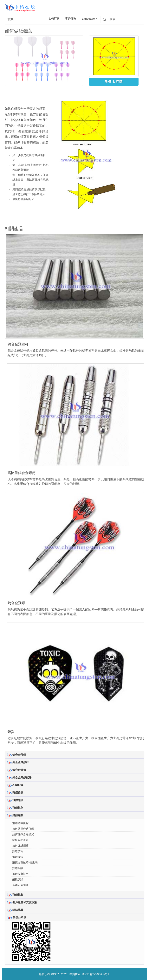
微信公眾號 (19, 917)
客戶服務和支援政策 (25, 902)
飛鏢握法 (18, 857)
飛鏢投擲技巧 (20, 874)
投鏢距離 (18, 868)
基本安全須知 (20, 885)
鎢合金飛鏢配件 (22, 777)
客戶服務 (71, 19)
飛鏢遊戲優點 (20, 823)
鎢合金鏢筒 (19, 770)
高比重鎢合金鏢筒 (22, 473)
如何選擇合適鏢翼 (23, 834)
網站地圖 (18, 910)
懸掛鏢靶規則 (20, 840)
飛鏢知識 (18, 800)
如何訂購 (54, 19)
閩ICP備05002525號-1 (95, 974)
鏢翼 (11, 732)
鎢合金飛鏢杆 (18, 344)
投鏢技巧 (18, 851)
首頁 (10, 19)
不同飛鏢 (18, 785)
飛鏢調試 (18, 879)
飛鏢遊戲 (18, 815)
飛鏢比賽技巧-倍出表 (25, 863)
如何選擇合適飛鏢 (23, 829)
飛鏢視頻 (18, 895)
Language (90, 19)
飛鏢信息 (18, 792)
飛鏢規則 (18, 808)
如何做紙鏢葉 (20, 846)
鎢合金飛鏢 (16, 603)
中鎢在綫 (75, 974)
